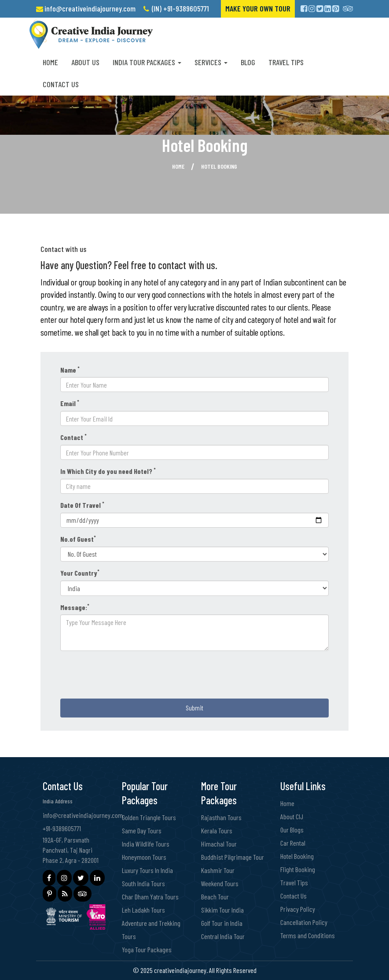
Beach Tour (215, 897)
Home (50, 62)
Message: (75, 607)
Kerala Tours (217, 830)
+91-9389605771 (62, 828)
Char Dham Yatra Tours (150, 897)
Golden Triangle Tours (149, 817)
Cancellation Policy (304, 922)
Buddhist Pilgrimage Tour (233, 857)
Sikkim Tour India (222, 910)
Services (211, 62)
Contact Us (61, 84)
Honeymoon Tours (144, 857)
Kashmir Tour (218, 870)
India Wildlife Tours (146, 844)
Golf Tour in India (222, 923)
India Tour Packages (147, 62)
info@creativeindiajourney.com (90, 8)
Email (70, 403)
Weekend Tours (220, 883)
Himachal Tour (219, 844)
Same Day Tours (142, 830)
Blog (248, 62)
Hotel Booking (297, 856)
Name (70, 370)
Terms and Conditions (308, 935)
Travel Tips (286, 62)
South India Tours (143, 883)
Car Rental (293, 843)
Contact (73, 437)
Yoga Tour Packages (147, 949)
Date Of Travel (82, 505)
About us (85, 62)
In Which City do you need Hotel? (108, 471)
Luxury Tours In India (147, 870)
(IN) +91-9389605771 (180, 8)
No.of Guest (78, 539)
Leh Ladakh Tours (143, 910)
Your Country (80, 573)
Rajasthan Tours (221, 817)
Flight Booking (298, 869)
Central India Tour (223, 936)
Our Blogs (292, 830)
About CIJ (292, 816)
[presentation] (127, 675)
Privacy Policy (298, 909)
